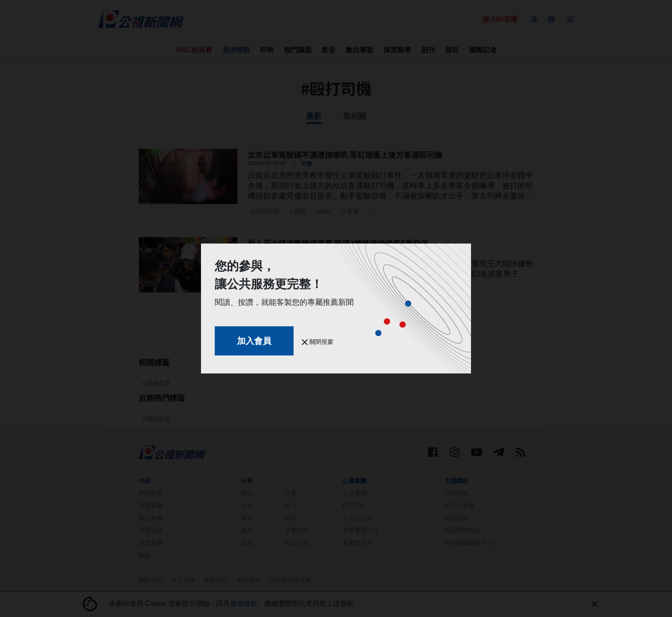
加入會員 (254, 341)
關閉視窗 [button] (318, 342)
